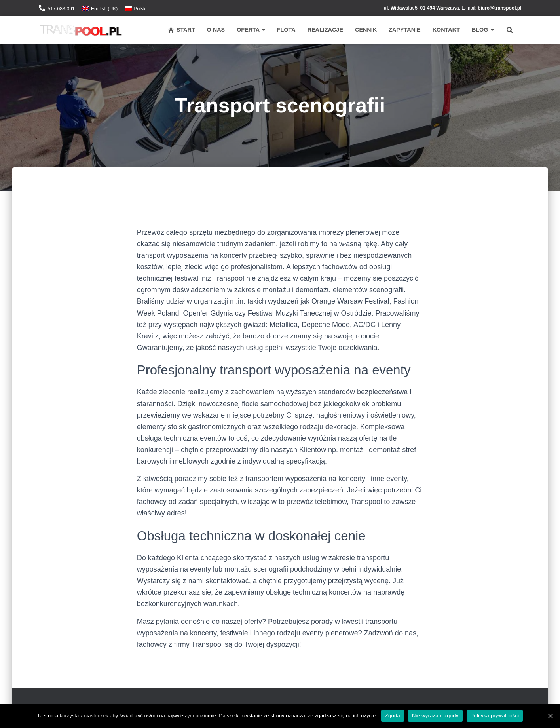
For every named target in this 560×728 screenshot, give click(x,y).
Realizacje (325, 30)
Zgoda (393, 716)
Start (181, 30)
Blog (483, 30)
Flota (286, 30)
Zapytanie (404, 30)
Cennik (366, 30)
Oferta (251, 30)
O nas (216, 30)
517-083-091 (61, 9)
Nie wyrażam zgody (435, 716)
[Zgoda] (550, 716)
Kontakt (446, 30)
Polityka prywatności (495, 716)
